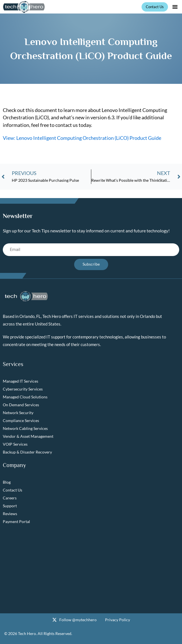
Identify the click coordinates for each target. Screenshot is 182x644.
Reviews (10, 514)
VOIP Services (15, 444)
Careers (10, 498)
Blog (7, 482)
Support (10, 506)
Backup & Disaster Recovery (27, 452)
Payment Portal (16, 521)
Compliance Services (21, 420)
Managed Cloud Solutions (25, 397)
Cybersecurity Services (23, 389)
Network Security (18, 413)
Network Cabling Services (25, 428)
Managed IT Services (21, 381)
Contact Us (12, 490)
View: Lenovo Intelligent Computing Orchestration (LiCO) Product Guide (82, 138)
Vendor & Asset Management (28, 436)
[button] (175, 7)
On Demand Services (21, 405)
